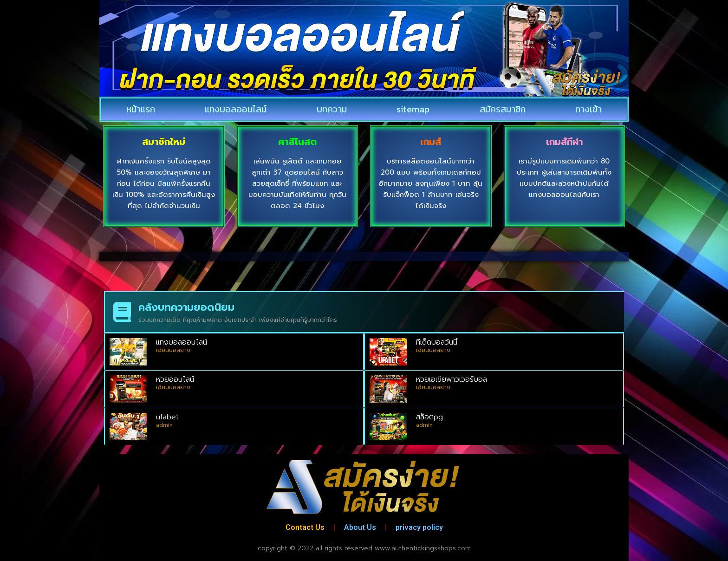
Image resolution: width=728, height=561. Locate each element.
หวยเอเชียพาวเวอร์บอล (452, 379)
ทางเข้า (588, 109)
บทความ (332, 109)
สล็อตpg (429, 417)
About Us (360, 527)
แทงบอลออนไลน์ (236, 109)
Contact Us (305, 527)
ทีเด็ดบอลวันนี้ (437, 342)
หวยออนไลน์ (175, 379)
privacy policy (419, 527)
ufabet (167, 417)
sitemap (413, 109)
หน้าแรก (141, 109)
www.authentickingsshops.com (423, 548)
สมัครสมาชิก (503, 109)
